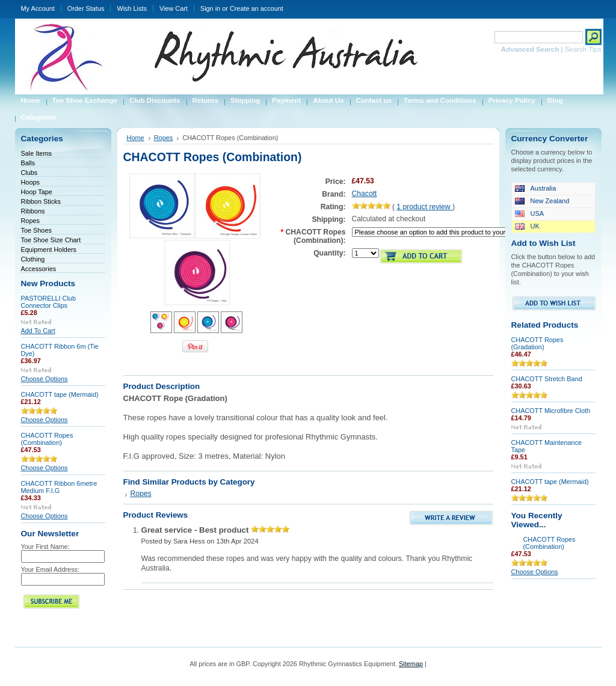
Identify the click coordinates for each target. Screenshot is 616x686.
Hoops (30, 182)
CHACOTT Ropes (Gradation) (537, 343)
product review (424, 207)
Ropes (30, 221)
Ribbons (33, 211)
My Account (38, 8)
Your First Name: (45, 547)
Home (136, 138)
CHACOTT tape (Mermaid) (60, 394)
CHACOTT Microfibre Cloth (551, 411)
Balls (28, 163)
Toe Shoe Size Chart (51, 240)
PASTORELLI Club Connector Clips (48, 302)
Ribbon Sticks (41, 201)
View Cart (174, 8)
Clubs (29, 173)
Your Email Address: (51, 569)
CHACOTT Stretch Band (547, 379)
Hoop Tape (37, 192)
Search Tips (583, 49)
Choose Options (45, 379)
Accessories (39, 269)
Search (480, 37)
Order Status (86, 8)
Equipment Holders (49, 250)
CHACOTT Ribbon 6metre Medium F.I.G (59, 487)
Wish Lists (132, 8)
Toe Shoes (36, 230)
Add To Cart (38, 331)
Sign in (210, 8)
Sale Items (36, 153)
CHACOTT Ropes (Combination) (47, 439)
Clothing (33, 259)
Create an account (257, 8)
